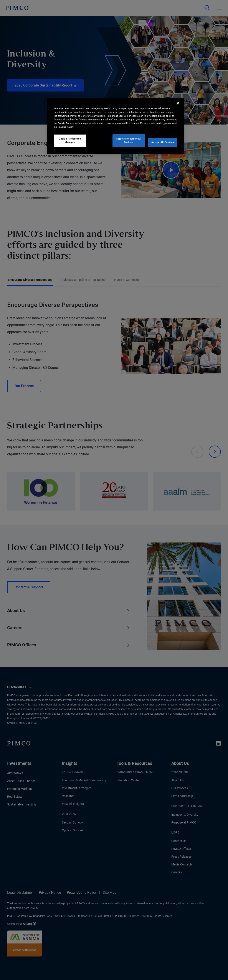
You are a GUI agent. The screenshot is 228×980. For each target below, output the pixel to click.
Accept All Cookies (163, 142)
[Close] (178, 103)
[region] (116, 126)
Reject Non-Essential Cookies (129, 140)
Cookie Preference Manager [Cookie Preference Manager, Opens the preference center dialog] (70, 140)
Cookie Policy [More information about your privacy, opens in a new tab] (66, 127)
